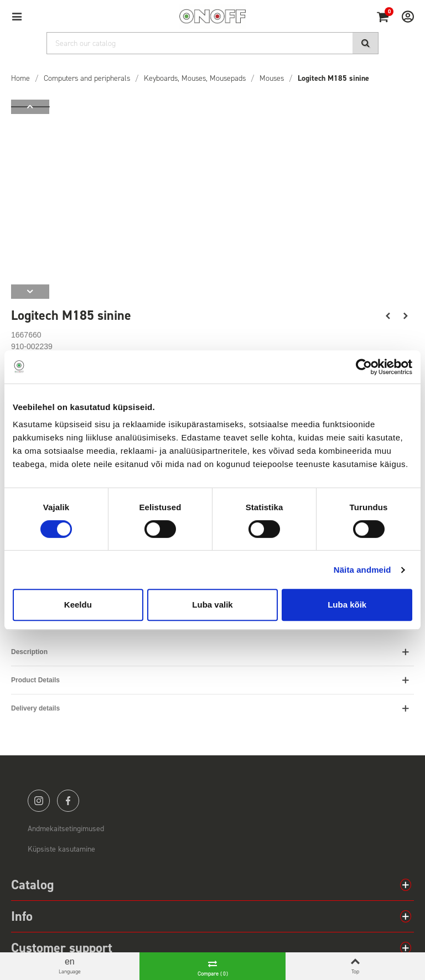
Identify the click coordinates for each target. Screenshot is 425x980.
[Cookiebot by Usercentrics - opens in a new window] (364, 367)
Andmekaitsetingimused (66, 829)
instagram (39, 801)
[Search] (212, 43)
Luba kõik (347, 605)
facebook (68, 801)
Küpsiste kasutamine (61, 849)
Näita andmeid (362, 570)
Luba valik (212, 605)
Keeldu (78, 605)
